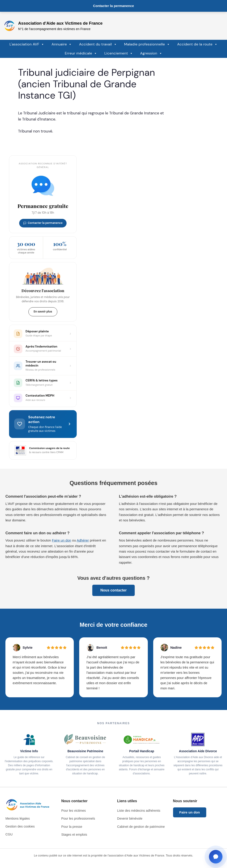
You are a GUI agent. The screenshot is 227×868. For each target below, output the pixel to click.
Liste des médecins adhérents (139, 811)
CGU (9, 834)
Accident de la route (197, 44)
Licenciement (119, 53)
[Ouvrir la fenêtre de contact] (216, 857)
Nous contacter (113, 590)
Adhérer (83, 540)
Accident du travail (98, 44)
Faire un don (61, 540)
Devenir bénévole (130, 818)
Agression (151, 53)
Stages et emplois (74, 835)
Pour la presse (72, 827)
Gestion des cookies (20, 826)
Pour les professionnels (78, 818)
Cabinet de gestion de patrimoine (141, 827)
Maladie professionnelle (147, 44)
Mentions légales (18, 818)
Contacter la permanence (113, 6)
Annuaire (62, 44)
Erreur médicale (81, 53)
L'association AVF (27, 44)
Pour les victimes (74, 811)
